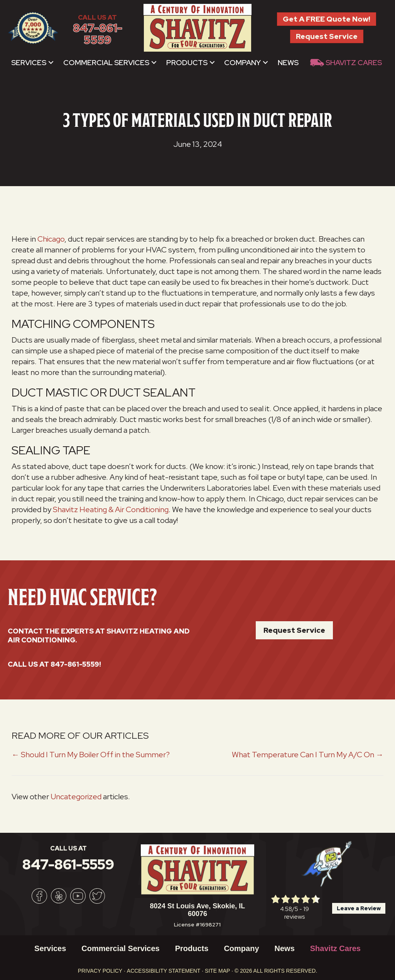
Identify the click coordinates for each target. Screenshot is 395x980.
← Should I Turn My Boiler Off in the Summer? (91, 755)
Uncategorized (76, 797)
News (288, 63)
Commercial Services (106, 63)
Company (242, 63)
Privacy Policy (100, 971)
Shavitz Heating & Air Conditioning (111, 509)
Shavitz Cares (354, 63)
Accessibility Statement (164, 971)
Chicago (51, 239)
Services (29, 63)
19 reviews (297, 913)
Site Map (217, 971)
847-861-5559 (98, 34)
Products (187, 63)
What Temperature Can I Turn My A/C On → (308, 755)
